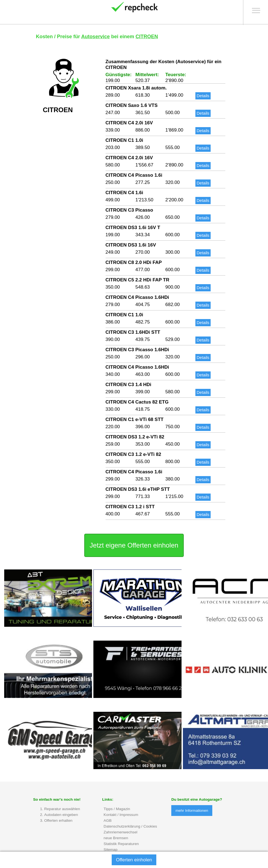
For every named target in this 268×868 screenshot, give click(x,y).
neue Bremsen (116, 839)
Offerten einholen (134, 860)
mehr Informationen (192, 811)
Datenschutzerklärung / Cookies (130, 827)
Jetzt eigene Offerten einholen (134, 546)
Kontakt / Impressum (121, 815)
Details (203, 96)
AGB (108, 821)
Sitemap (111, 850)
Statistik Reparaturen (121, 844)
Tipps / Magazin (117, 809)
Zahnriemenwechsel (121, 833)
